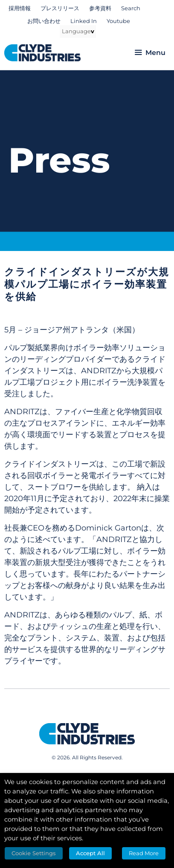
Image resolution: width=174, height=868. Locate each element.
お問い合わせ (44, 21)
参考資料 (100, 8)
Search (131, 8)
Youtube (118, 21)
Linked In (84, 21)
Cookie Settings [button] (34, 853)
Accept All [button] (90, 853)
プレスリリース (60, 8)
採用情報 (20, 8)
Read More (144, 853)
